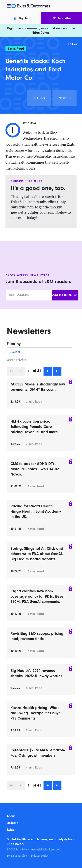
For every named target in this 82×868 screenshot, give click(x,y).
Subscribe (62, 18)
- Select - (16, 352)
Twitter (11, 830)
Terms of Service (17, 856)
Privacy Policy (40, 856)
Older (39, 98)
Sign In (21, 18)
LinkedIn (13, 823)
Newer (65, 98)
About (11, 816)
